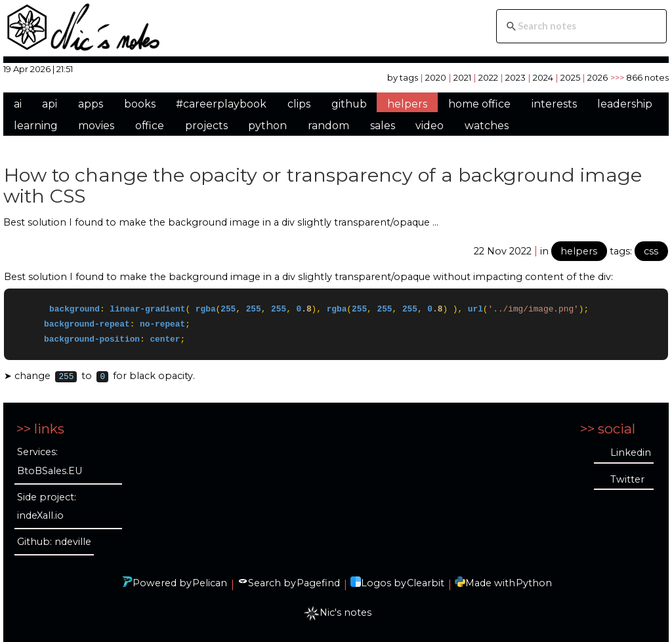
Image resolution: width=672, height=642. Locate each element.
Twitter (627, 479)
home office (479, 104)
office (150, 126)
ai (18, 104)
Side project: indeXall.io (47, 507)
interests (554, 104)
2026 (598, 77)
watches (487, 126)
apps (91, 104)
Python (534, 583)
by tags (403, 77)
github (349, 104)
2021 (462, 77)
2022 (488, 77)
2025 (570, 77)
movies (96, 126)
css (651, 251)
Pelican (210, 583)
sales (383, 126)
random (328, 126)
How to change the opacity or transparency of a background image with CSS (323, 185)
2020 (436, 77)
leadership (625, 104)
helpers (407, 104)
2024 (543, 77)
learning (36, 126)
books (140, 104)
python (267, 126)
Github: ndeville (54, 542)
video (430, 126)
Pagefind (318, 583)
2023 (515, 77)
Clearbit (426, 583)
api (50, 104)
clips (299, 104)
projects (206, 126)
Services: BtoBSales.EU (50, 462)
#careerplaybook (221, 104)
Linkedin (631, 452)
